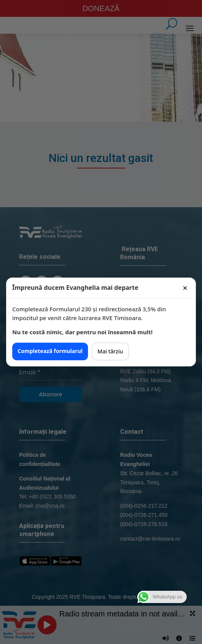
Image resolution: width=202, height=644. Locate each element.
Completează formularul (50, 351)
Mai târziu (110, 351)
